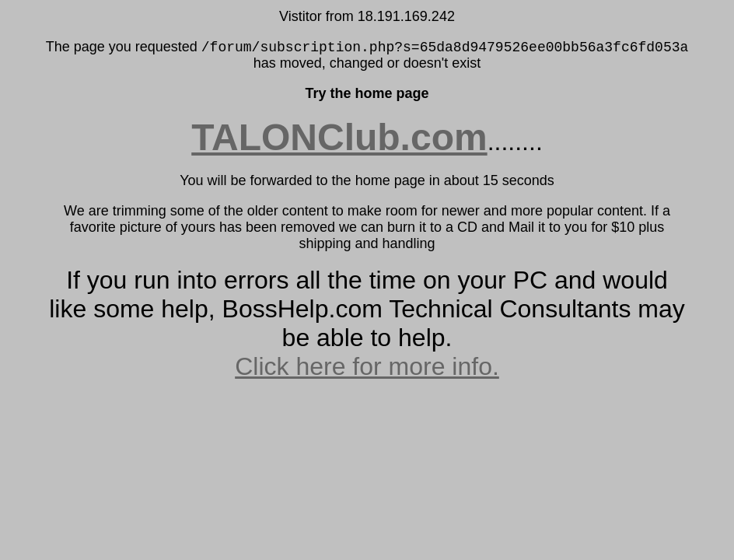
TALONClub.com (339, 137)
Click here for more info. (367, 366)
